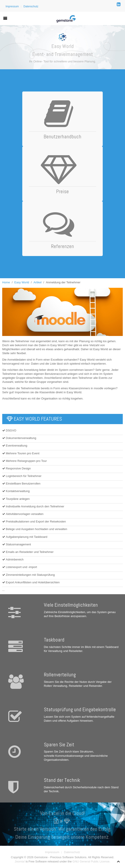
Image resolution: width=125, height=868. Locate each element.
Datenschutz (31, 6)
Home (6, 282)
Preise (62, 191)
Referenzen (62, 246)
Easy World (22, 282)
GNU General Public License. (91, 861)
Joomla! (20, 861)
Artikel (37, 282)
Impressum (12, 6)
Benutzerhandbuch (62, 137)
